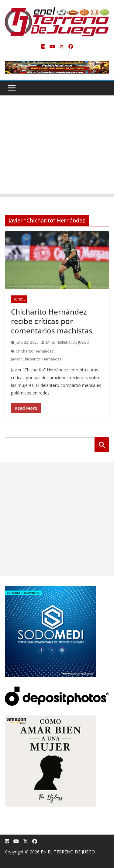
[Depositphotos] (57, 690)
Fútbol (19, 299)
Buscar (102, 445)
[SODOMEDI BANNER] (50, 589)
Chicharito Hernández (35, 351)
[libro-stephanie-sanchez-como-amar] (50, 719)
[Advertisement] (57, 146)
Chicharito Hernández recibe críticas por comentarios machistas (52, 321)
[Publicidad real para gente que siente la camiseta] (57, 65)
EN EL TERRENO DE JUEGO (68, 342)
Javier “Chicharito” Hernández (36, 359)
